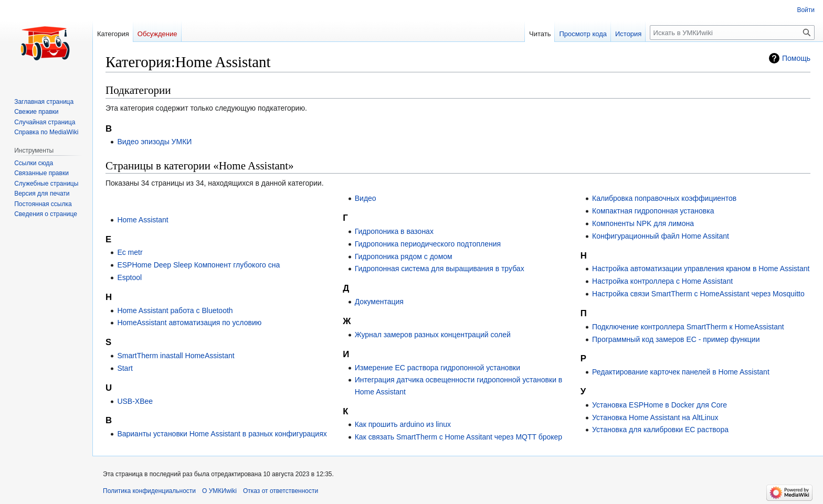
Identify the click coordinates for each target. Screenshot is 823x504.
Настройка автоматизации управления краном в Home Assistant (701, 269)
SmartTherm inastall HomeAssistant (176, 356)
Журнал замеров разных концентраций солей (433, 335)
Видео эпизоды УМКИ (154, 142)
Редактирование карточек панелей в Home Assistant (681, 372)
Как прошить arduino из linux (403, 424)
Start (125, 368)
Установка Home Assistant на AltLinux (655, 417)
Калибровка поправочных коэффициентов (664, 198)
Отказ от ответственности (281, 491)
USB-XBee (135, 401)
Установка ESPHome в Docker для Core (660, 405)
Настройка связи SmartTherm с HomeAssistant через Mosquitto (698, 294)
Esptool (129, 277)
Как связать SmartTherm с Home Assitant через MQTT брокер (458, 437)
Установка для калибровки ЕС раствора (660, 430)
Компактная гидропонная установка (653, 211)
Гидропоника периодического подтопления (428, 244)
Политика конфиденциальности (149, 491)
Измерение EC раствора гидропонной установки (437, 368)
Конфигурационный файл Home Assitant (661, 236)
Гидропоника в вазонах (394, 231)
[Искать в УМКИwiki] (732, 33)
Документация (379, 302)
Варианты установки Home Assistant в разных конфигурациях (222, 434)
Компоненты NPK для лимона (643, 223)
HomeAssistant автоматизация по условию (189, 323)
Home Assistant (143, 220)
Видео (366, 198)
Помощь (796, 58)
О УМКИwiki (219, 491)
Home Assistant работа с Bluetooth (175, 310)
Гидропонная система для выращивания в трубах (440, 269)
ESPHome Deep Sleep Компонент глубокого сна (198, 265)
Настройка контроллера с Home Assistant (662, 281)
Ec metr (130, 252)
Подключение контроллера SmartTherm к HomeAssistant (688, 327)
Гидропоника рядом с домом (404, 256)
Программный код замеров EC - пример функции (676, 339)
